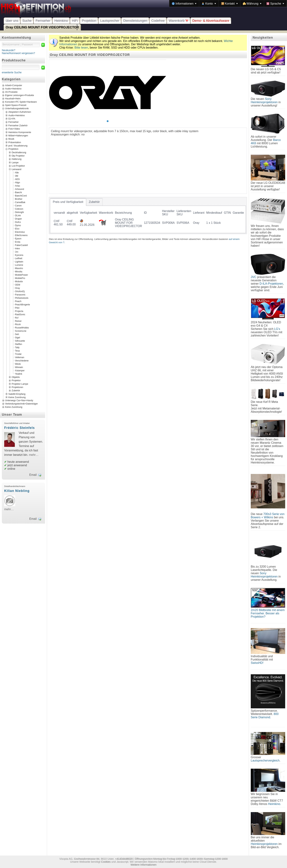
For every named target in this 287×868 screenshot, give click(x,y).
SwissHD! (257, 663)
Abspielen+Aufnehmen (20, 112)
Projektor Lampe (20, 384)
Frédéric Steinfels (19, 428)
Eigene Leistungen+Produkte (19, 95)
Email (33, 475)
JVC (254, 277)
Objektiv (16, 377)
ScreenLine (21, 331)
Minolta (19, 271)
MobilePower (22, 275)
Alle (17, 172)
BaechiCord (21, 196)
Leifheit (19, 258)
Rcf (17, 318)
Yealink (19, 374)
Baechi (18, 192)
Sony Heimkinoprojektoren (264, 101)
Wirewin (19, 367)
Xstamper (20, 370)
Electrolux (20, 232)
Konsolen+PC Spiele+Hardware (21, 102)
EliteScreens (21, 235)
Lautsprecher (110, 21)
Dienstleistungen (135, 21)
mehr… (34, 455)
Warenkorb (179, 21)
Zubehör (16, 391)
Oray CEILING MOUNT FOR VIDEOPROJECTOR (42, 27)
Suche (27, 21)
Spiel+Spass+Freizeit (16, 105)
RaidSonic (20, 314)
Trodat (18, 354)
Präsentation (15, 142)
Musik (11, 139)
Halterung (17, 159)
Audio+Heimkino (13, 89)
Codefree (158, 21)
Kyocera (19, 255)
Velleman (20, 357)
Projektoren (17, 387)
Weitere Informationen (143, 865)
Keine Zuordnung (17, 397)
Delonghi (19, 212)
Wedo (18, 364)
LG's (277, 329)
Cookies (106, 862)
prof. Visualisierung (18, 146)
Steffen (19, 344)
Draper (18, 219)
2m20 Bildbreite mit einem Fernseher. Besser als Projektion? (268, 613)
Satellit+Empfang (17, 394)
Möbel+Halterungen (18, 136)
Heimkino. (274, 804)
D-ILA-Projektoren (271, 284)
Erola (18, 242)
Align (17, 182)
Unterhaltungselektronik (17, 109)
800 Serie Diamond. (265, 716)
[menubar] (228, 3)
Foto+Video (14, 129)
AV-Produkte (11, 92)
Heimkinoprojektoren (264, 844)
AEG (17, 179)
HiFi (75, 21)
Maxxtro (19, 268)
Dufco (18, 222)
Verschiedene (22, 361)
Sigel (17, 337)
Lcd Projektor (18, 166)
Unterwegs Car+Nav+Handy (19, 401)
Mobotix (19, 281)
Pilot (17, 308)
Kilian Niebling (17, 491)
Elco (17, 229)
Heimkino (61, 21)
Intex (17, 248)
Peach (18, 301)
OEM (18, 285)
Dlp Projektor (18, 156)
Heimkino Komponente (20, 132)
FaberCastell (21, 245)
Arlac (18, 186)
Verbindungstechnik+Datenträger (22, 404)
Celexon (19, 209)
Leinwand (16, 169)
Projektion (89, 21)
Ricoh (18, 324)
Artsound (19, 189)
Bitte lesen (81, 48)
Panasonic (20, 295)
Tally (17, 347)
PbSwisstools (22, 298)
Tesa (17, 351)
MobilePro (20, 278)
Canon (18, 205)
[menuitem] (184, 3)
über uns (12, 21)
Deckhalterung (19, 152)
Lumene (19, 265)
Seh (17, 334)
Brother (19, 199)
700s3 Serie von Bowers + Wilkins (268, 516)
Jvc (17, 252)
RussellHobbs (22, 328)
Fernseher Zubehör (18, 125)
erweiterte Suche (12, 72)
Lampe (15, 162)
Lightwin (19, 262)
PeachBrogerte (23, 304)
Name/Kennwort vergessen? (18, 53)
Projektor (16, 380)
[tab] (68, 202)
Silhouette (20, 341)
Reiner (18, 321)
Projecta (19, 311)
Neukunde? (9, 50)
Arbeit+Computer (14, 86)
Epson (18, 238)
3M (17, 176)
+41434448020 (124, 859)
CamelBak (20, 202)
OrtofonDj (20, 291)
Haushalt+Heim (13, 99)
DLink (18, 215)
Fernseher (43, 21)
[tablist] (148, 216)
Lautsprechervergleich (265, 761)
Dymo (18, 225)
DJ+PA (12, 119)
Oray (17, 288)
